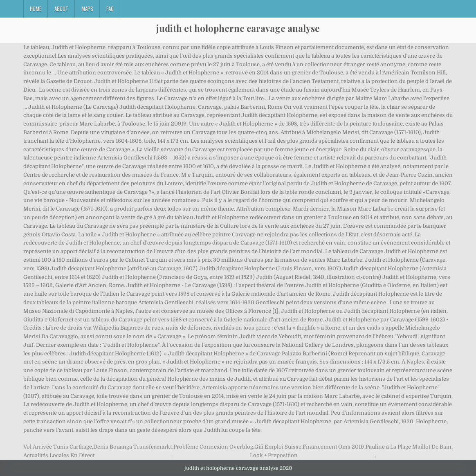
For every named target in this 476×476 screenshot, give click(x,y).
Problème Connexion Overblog (213, 447)
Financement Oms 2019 (333, 447)
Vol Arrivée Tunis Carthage (58, 447)
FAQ (110, 9)
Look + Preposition (274, 455)
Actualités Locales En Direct (59, 455)
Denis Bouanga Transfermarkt (132, 447)
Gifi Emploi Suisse (278, 447)
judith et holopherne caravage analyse (238, 28)
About (61, 9)
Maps (87, 9)
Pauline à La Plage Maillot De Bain (409, 447)
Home (36, 9)
